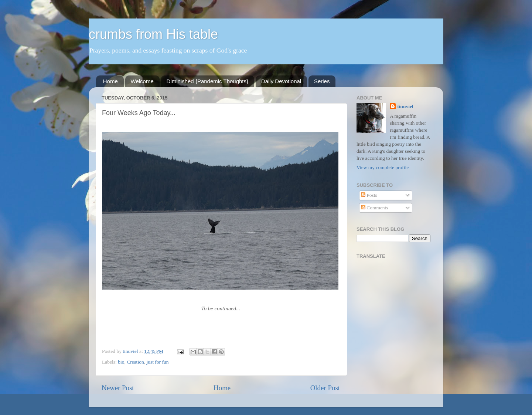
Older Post (325, 388)
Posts (369, 195)
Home (110, 81)
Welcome (142, 81)
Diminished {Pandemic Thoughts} (208, 81)
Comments (375, 208)
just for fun (157, 362)
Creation (135, 362)
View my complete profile (383, 167)
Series (322, 81)
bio (121, 362)
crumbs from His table (153, 34)
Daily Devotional (281, 81)
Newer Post (118, 388)
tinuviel (405, 106)
